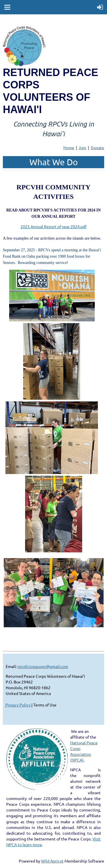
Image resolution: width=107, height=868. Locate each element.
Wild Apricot (52, 861)
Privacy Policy (18, 705)
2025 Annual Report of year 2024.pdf (53, 226)
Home (69, 147)
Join (82, 147)
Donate (97, 147)
